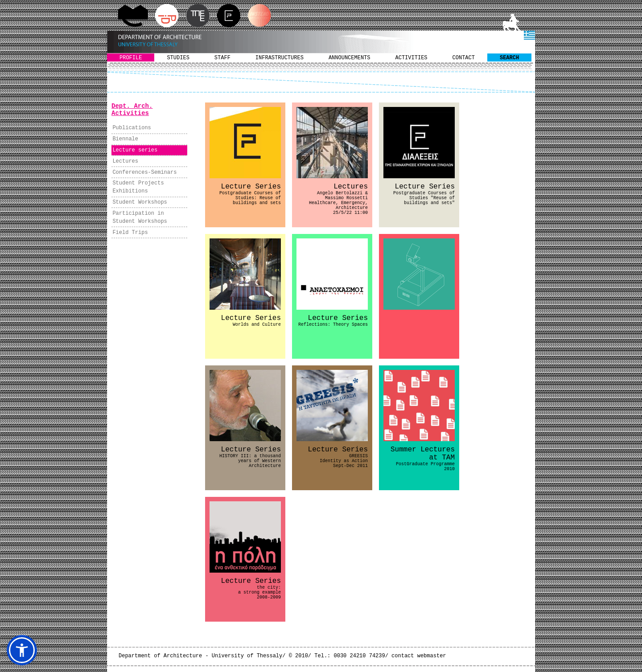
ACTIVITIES (412, 58)
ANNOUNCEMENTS (350, 58)
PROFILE (131, 58)
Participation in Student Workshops (140, 217)
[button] (22, 650)
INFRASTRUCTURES (280, 58)
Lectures (125, 161)
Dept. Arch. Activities (132, 110)
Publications (132, 128)
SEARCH (509, 58)
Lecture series (135, 150)
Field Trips (130, 233)
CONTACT (464, 58)
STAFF (222, 58)
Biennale (125, 139)
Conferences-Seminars (144, 172)
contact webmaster (419, 656)
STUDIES (178, 58)
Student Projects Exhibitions (138, 187)
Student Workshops (140, 202)
